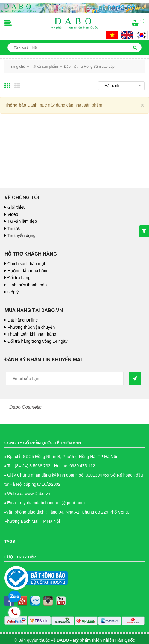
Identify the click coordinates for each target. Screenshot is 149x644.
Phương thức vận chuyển (31, 327)
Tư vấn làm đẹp (22, 221)
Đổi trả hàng (19, 278)
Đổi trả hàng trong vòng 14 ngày (37, 341)
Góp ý (13, 292)
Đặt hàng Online (23, 320)
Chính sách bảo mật (26, 264)
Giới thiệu (17, 207)
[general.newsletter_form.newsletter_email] (65, 379)
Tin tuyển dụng (22, 236)
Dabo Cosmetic (25, 407)
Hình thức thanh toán (27, 285)
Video (13, 214)
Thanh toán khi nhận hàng (32, 334)
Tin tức (14, 228)
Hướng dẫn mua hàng (28, 271)
